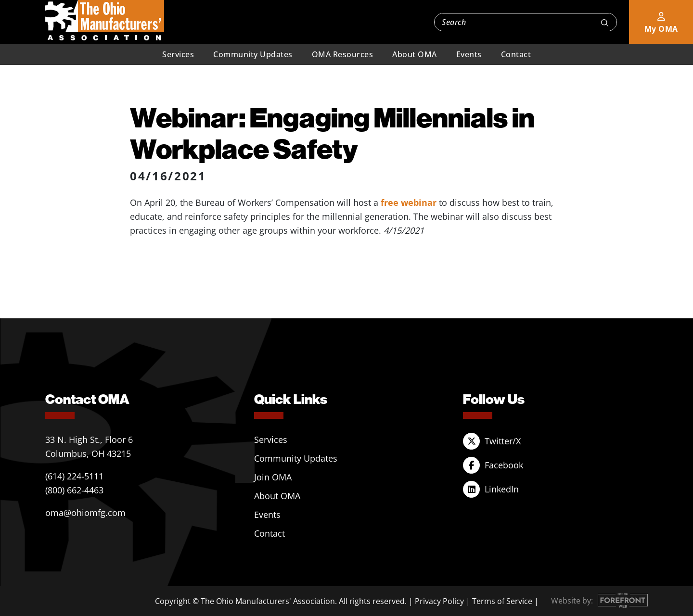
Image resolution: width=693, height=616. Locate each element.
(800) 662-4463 (74, 490)
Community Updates (253, 54)
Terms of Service (502, 601)
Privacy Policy (439, 601)
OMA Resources (343, 54)
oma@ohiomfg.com (85, 513)
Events (469, 54)
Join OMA (273, 477)
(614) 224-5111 (74, 476)
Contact (516, 54)
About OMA (415, 54)
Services (178, 54)
